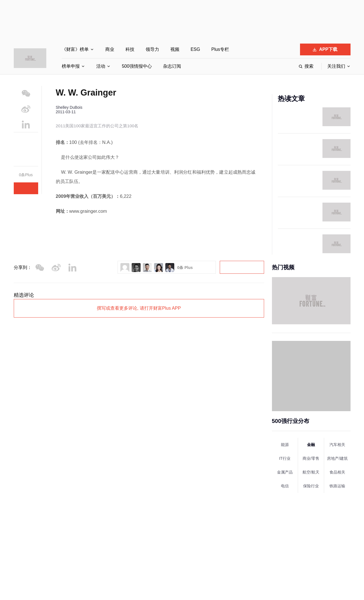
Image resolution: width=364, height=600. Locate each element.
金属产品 (285, 472)
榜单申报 (71, 66)
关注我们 (336, 66)
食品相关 (337, 472)
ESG (195, 49)
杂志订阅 (172, 66)
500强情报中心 (137, 66)
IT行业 (285, 458)
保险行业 (311, 486)
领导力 (152, 49)
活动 (101, 66)
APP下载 (325, 49)
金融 (311, 445)
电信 (285, 486)
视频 (175, 49)
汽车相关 (337, 445)
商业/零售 (311, 458)
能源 (285, 445)
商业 (110, 49)
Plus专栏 (220, 49)
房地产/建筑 (337, 458)
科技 (130, 49)
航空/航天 (311, 472)
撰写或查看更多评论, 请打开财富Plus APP (139, 308)
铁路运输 (337, 486)
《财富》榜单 (75, 49)
